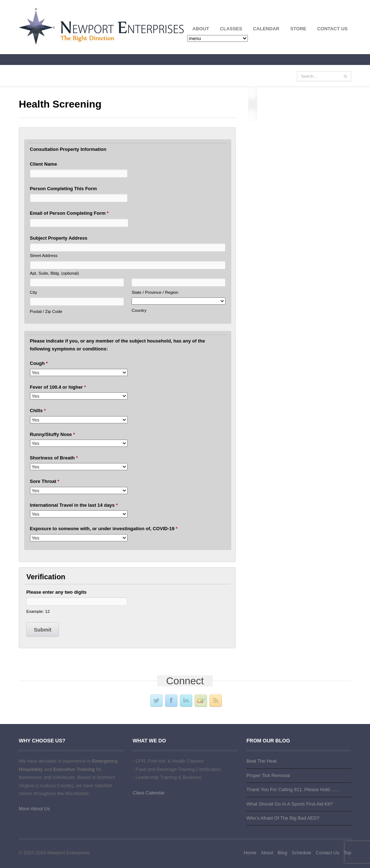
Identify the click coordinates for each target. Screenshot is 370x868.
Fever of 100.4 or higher (58, 387)
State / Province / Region (155, 292)
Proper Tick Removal (268, 775)
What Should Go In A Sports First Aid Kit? (289, 804)
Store (298, 29)
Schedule (301, 853)
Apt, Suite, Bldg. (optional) (55, 273)
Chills (38, 411)
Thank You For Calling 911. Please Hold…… (293, 790)
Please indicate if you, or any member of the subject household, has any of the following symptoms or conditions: (118, 345)
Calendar (266, 29)
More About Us (34, 809)
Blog (283, 853)
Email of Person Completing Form (69, 213)
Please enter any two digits (57, 592)
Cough (39, 363)
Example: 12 (38, 611)
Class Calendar (149, 793)
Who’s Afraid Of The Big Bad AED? (283, 818)
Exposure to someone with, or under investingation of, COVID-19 (104, 529)
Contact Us (332, 29)
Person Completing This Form (64, 189)
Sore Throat (45, 481)
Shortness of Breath (54, 458)
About (198, 30)
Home (250, 853)
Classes (228, 30)
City (34, 292)
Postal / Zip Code (46, 311)
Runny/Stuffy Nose (53, 434)
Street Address (44, 255)
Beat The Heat (262, 761)
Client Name (44, 164)
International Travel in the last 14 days (74, 505)
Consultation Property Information (68, 149)
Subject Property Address (59, 238)
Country (139, 310)
